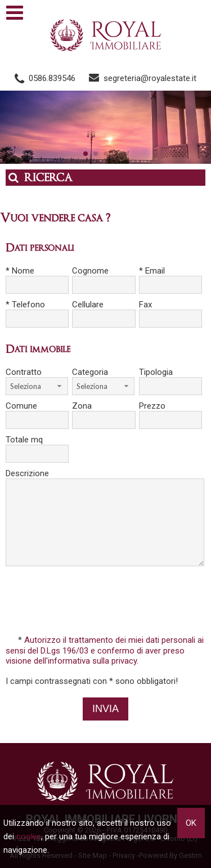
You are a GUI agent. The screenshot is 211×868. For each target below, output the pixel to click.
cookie (29, 836)
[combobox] (37, 386)
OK (191, 823)
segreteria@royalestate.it (150, 78)
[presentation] (107, 602)
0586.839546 (52, 78)
